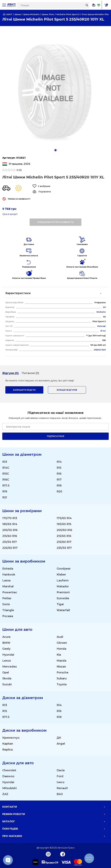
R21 (5, 497)
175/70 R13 (10, 518)
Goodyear (64, 569)
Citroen (62, 643)
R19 (5, 492)
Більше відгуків (67, 390)
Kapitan (8, 744)
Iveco (61, 782)
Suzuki (7, 684)
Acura (6, 637)
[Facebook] (63, 854)
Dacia (61, 770)
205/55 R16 (10, 530)
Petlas (7, 598)
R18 (59, 486)
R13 (5, 462)
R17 (59, 480)
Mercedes (10, 667)
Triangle (8, 610)
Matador (63, 586)
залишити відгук (24, 390)
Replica (7, 750)
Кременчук (11, 738)
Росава (8, 616)
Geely (6, 649)
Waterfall (63, 610)
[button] (55, 150)
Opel (6, 673)
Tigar (60, 604)
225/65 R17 (10, 548)
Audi (60, 637)
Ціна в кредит (10, 214)
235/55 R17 (64, 548)
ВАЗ (60, 794)
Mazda (61, 661)
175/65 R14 (64, 518)
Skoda (7, 678)
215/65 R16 (64, 536)
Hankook (9, 575)
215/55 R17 (10, 542)
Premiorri (63, 592)
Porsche (63, 673)
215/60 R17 (64, 542)
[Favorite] (99, 5)
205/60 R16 (64, 530)
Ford (60, 776)
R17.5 (6, 486)
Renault (62, 788)
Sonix (6, 604)
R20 (59, 492)
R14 (59, 462)
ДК (59, 738)
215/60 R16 (10, 536)
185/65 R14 (10, 524)
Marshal (8, 586)
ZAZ (5, 794)
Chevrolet (9, 770)
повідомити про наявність (55, 222)
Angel (61, 744)
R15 (59, 468)
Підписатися (56, 436)
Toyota (62, 684)
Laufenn (63, 580)
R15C (6, 474)
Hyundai (8, 655)
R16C (6, 480)
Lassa (6, 580)
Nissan (61, 667)
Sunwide (63, 598)
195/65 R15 (64, 524)
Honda (61, 649)
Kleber (61, 575)
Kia (59, 655)
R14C (6, 468)
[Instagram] (48, 854)
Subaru (62, 678)
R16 (59, 474)
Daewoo (8, 776)
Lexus (7, 661)
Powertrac (10, 592)
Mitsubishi (9, 788)
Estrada (8, 569)
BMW (6, 643)
